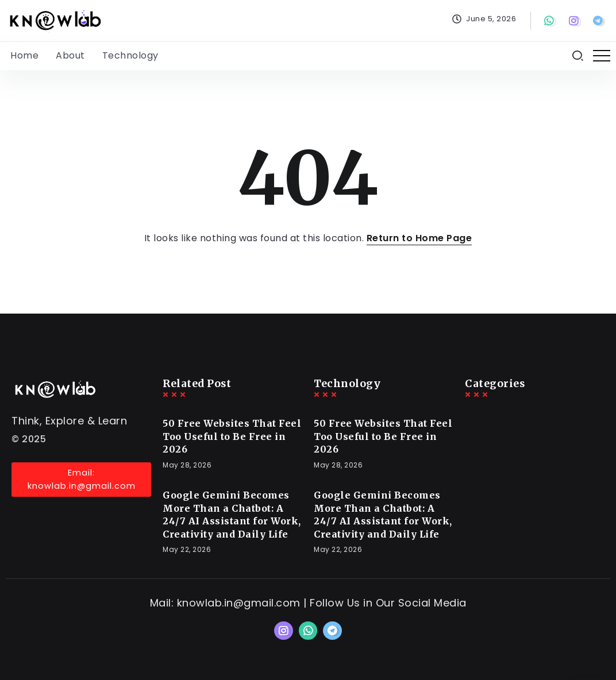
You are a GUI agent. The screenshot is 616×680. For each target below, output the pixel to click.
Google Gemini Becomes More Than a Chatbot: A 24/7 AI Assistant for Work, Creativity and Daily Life (232, 514)
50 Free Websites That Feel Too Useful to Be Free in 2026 (232, 436)
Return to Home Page (419, 238)
